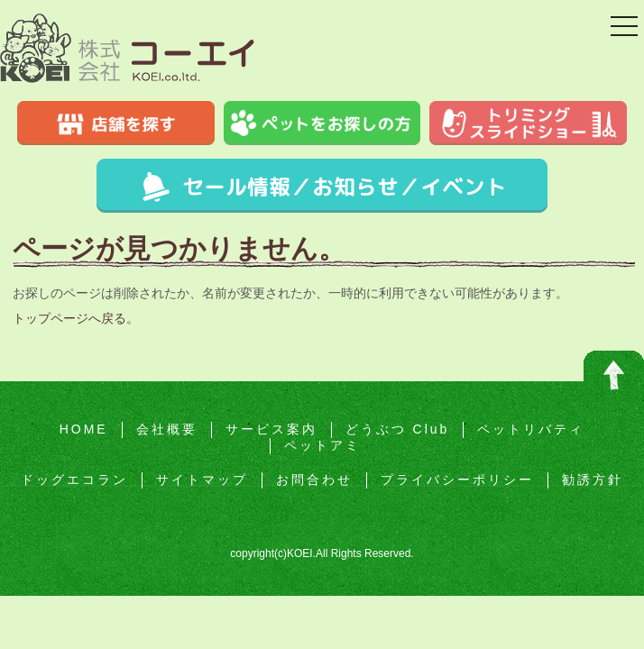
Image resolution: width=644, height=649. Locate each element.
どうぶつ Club (398, 429)
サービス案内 (271, 429)
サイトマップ (202, 480)
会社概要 (167, 429)
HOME (84, 429)
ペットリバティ (531, 429)
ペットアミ (322, 445)
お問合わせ (314, 480)
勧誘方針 (593, 480)
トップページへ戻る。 (76, 318)
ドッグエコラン (74, 480)
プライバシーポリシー (457, 480)
